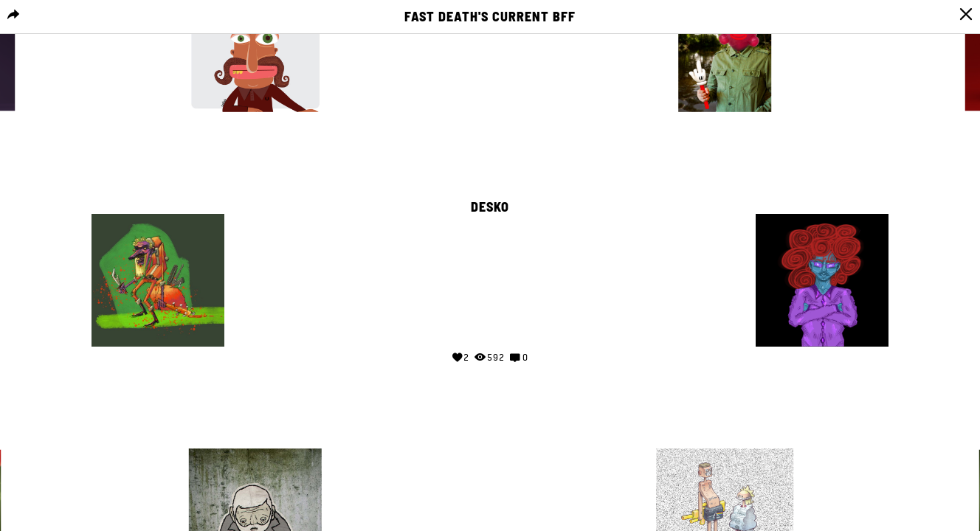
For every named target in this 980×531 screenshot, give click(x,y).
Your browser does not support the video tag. (490, 277)
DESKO (490, 207)
